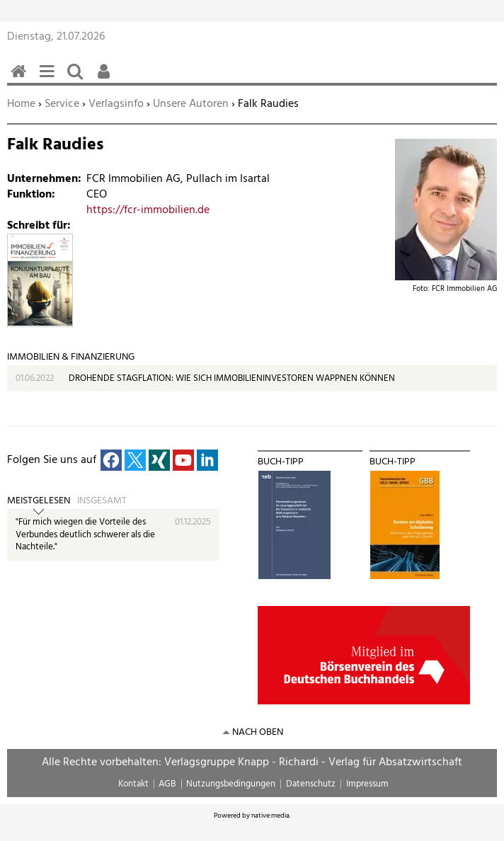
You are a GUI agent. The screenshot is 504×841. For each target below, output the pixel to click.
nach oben (258, 732)
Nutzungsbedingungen (231, 784)
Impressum (367, 784)
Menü (50, 79)
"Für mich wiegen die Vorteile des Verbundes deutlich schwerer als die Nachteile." (85, 534)
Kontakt (133, 784)
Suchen (78, 79)
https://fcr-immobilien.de (148, 210)
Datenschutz (311, 784)
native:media (270, 816)
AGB (167, 784)
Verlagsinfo (116, 104)
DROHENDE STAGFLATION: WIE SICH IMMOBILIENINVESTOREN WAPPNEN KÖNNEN (232, 378)
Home (21, 104)
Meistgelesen (39, 501)
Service (62, 104)
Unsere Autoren (191, 104)
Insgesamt (102, 501)
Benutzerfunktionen (106, 79)
